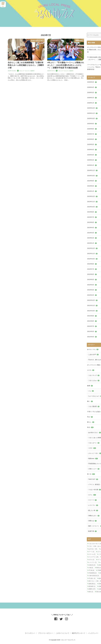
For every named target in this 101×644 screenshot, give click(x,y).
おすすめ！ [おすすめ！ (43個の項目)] (93, 549)
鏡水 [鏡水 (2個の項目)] (91, 592)
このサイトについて (62, 633)
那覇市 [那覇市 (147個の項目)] (92, 589)
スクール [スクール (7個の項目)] (92, 554)
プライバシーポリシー (46, 633)
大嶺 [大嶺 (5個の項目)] (91, 568)
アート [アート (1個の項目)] (91, 552)
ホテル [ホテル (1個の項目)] (91, 560)
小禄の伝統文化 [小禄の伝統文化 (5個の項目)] (94, 576)
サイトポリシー (30, 633)
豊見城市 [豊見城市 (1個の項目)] (92, 586)
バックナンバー (93, 633)
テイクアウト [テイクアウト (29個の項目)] (94, 557)
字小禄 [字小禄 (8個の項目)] (91, 570)
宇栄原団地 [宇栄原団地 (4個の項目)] (93, 573)
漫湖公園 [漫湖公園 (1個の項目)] (92, 584)
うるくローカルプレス (68, 640)
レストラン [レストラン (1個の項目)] (93, 562)
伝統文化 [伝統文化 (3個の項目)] (92, 565)
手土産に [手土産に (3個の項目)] (92, 578)
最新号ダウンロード (78, 633)
